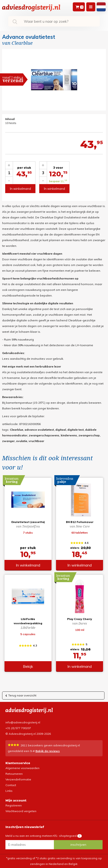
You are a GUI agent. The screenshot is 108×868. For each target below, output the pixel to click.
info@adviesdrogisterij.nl (23, 722)
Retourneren (14, 774)
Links (9, 791)
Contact (11, 785)
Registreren (14, 805)
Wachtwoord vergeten (21, 811)
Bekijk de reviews (48, 751)
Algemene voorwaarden (22, 768)
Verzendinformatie (18, 779)
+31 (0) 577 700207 (18, 728)
